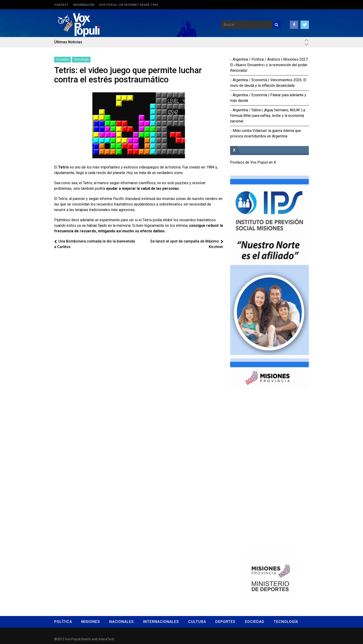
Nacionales (122, 622)
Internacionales (161, 622)
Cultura (197, 622)
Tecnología (81, 59)
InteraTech (106, 639)
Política (63, 622)
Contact (61, 5)
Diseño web (89, 639)
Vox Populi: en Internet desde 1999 (129, 5)
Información (84, 5)
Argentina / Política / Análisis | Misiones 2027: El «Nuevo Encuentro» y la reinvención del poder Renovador (269, 65)
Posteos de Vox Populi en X (253, 162)
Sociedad (63, 59)
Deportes (225, 622)
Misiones (91, 622)
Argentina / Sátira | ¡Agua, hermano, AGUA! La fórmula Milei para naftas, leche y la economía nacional (268, 116)
